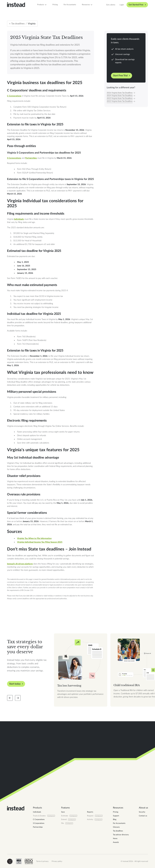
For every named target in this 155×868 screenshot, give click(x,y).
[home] (16, 5)
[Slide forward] (18, 698)
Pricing (55, 5)
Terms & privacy (42, 861)
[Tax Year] (126, 93)
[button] (42, 5)
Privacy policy (57, 861)
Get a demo (111, 5)
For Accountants (70, 5)
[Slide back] (10, 698)
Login (122, 5)
